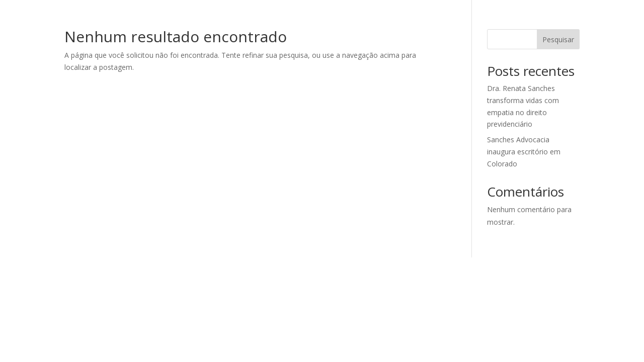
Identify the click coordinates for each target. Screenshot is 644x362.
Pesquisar (558, 39)
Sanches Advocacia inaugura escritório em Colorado (524, 152)
